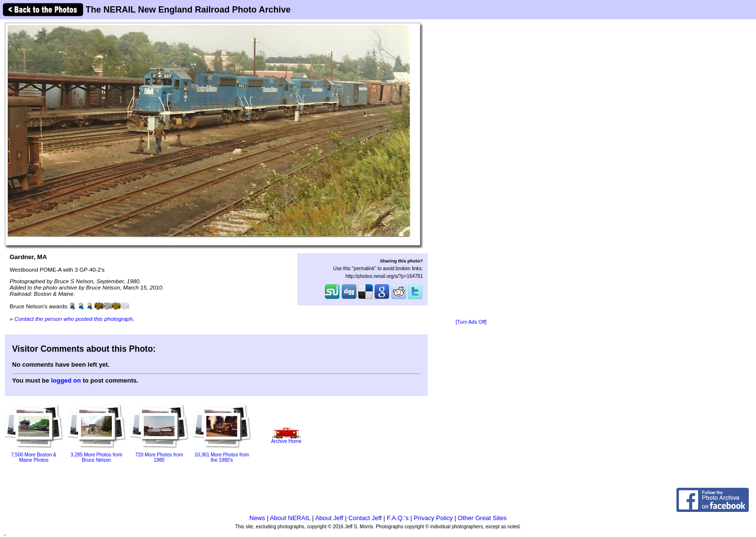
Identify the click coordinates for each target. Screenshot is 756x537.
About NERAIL (290, 518)
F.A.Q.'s (398, 518)
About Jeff (329, 518)
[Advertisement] (471, 170)
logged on (66, 380)
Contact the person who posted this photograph (74, 319)
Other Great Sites (482, 518)
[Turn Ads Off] (471, 322)
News (257, 518)
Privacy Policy (433, 518)
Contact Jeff (365, 518)
